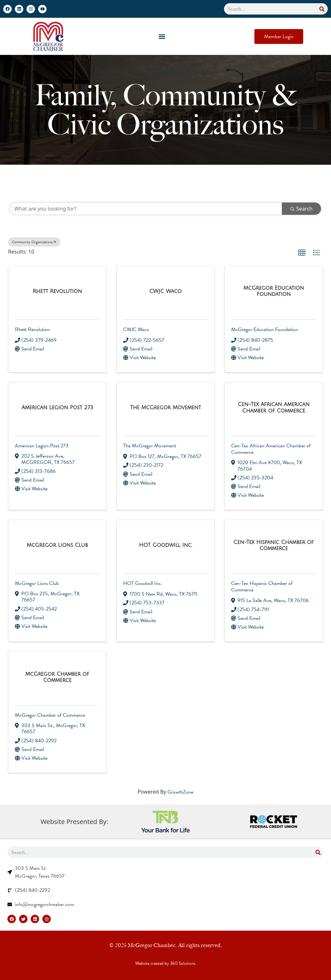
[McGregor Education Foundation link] (274, 291)
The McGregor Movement (150, 446)
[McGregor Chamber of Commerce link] (57, 677)
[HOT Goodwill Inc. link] (165, 545)
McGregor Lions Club (37, 583)
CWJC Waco (136, 329)
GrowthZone (180, 792)
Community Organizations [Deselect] (34, 242)
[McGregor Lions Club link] (57, 545)
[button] (162, 36)
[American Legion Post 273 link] (57, 408)
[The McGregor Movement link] (165, 408)
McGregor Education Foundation (265, 329)
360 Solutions (183, 963)
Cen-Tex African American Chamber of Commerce (271, 449)
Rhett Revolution (32, 329)
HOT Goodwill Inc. (143, 583)
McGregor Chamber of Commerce (50, 715)
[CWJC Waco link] (165, 292)
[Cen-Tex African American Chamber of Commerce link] (274, 408)
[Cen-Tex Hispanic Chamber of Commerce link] (274, 546)
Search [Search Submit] (301, 209)
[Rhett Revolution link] (57, 292)
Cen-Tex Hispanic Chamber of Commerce (262, 587)
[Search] (322, 9)
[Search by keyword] (146, 209)
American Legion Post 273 (42, 446)
